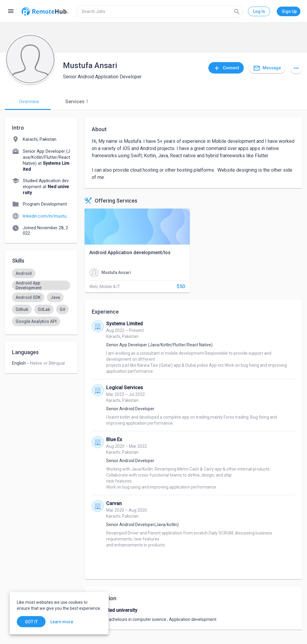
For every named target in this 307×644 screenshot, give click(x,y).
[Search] (237, 11)
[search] (160, 11)
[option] (24, 273)
